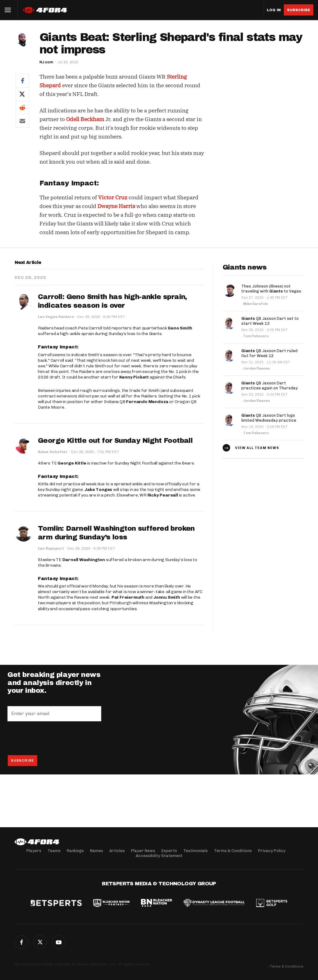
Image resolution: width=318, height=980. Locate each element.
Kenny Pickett (134, 377)
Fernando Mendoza (147, 402)
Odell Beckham (85, 119)
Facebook (21, 942)
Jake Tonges (98, 490)
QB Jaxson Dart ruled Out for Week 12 (269, 353)
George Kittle (72, 463)
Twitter (40, 942)
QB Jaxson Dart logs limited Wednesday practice (269, 418)
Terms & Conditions (233, 851)
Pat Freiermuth (128, 597)
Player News (143, 851)
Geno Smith (180, 328)
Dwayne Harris (116, 206)
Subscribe (299, 10)
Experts (169, 851)
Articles (117, 851)
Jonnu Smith (167, 597)
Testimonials (195, 851)
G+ (59, 942)
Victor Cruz (113, 197)
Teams (54, 851)
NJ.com (46, 62)
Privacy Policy (272, 851)
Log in (274, 10)
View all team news (257, 448)
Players (34, 851)
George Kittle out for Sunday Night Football (115, 441)
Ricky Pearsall (163, 495)
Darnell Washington (84, 560)
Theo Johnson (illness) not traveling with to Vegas (271, 289)
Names (97, 851)
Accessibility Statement (159, 856)
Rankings (75, 851)
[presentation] (55, 738)
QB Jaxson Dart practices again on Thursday (270, 386)
